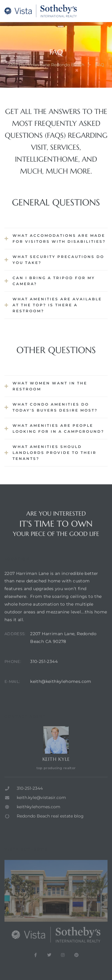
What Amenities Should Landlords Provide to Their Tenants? (55, 453)
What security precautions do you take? (58, 260)
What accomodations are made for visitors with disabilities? (59, 238)
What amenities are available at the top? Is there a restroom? (57, 305)
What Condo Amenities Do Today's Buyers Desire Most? (55, 407)
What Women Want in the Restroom (50, 386)
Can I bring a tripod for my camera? (54, 281)
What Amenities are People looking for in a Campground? (58, 428)
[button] (56, 239)
